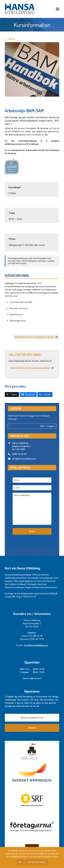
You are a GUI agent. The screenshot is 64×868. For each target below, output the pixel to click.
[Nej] (60, 857)
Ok (20, 862)
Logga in (51, 426)
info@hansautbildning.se (24, 459)
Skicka (32, 728)
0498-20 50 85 (19, 454)
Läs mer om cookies (36, 862)
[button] (58, 9)
